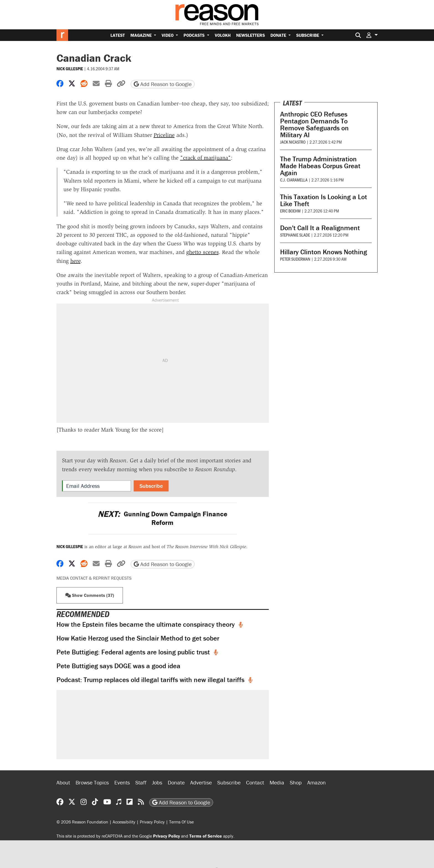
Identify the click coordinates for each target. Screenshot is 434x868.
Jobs (157, 782)
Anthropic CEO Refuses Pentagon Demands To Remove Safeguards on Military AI (314, 125)
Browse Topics (92, 782)
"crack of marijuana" (206, 158)
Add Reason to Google (163, 84)
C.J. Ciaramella (294, 180)
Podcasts (195, 35)
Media (277, 782)
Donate (279, 35)
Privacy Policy (152, 822)
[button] (372, 35)
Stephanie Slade (295, 235)
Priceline (164, 135)
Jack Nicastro (293, 142)
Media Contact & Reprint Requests (94, 578)
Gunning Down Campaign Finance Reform (162, 518)
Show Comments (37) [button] (90, 595)
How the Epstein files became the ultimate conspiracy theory (146, 624)
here (75, 261)
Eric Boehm (290, 211)
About (63, 782)
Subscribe (308, 35)
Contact (255, 782)
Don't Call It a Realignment (320, 228)
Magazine (142, 35)
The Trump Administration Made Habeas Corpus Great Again (320, 166)
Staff (141, 782)
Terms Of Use (181, 822)
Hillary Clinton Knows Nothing (324, 252)
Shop (296, 782)
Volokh (223, 35)
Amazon (317, 782)
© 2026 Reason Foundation (82, 822)
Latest (118, 35)
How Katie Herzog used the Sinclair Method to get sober (138, 638)
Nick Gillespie (70, 69)
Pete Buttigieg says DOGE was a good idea (118, 666)
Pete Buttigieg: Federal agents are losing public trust (134, 652)
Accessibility (124, 822)
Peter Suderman (295, 259)
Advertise (201, 782)
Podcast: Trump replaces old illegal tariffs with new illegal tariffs (151, 680)
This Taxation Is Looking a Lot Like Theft (324, 200)
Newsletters (250, 35)
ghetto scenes (202, 252)
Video (168, 35)
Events (122, 782)
